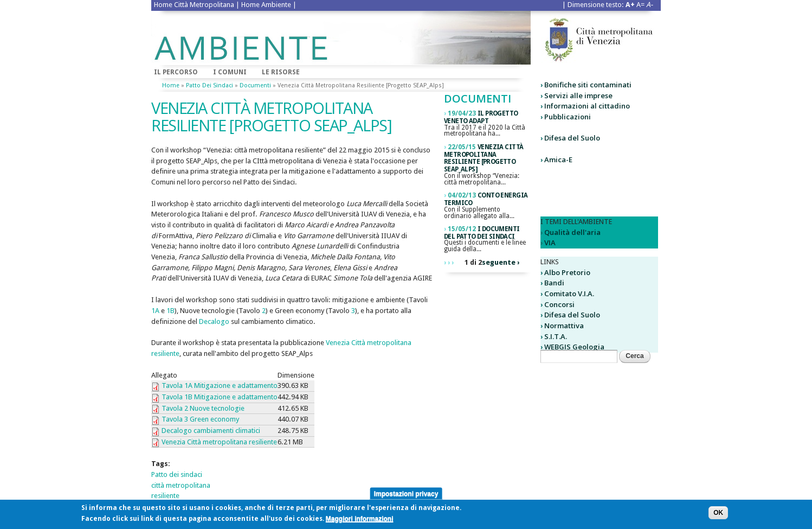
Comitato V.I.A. (569, 294)
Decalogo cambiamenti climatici (211, 431)
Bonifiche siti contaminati (588, 85)
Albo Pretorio (567, 272)
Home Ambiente (266, 5)
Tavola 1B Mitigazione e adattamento (220, 397)
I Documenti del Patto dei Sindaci (482, 233)
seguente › (501, 262)
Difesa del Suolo (572, 138)
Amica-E (558, 160)
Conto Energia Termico (486, 199)
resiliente (165, 496)
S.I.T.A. (556, 336)
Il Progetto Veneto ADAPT (481, 117)
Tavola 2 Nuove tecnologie (203, 408)
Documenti (255, 85)
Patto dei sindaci (210, 85)
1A (155, 311)
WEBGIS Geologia (574, 347)
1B (170, 311)
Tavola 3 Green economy (200, 419)
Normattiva (564, 326)
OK (718, 515)
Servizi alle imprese (578, 95)
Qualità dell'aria (572, 232)
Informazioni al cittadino (587, 106)
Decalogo (215, 321)
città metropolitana (181, 485)
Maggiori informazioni (360, 521)
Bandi (554, 283)
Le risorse (281, 72)
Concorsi (559, 304)
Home (171, 85)
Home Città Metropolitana (194, 5)
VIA (550, 243)
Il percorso (176, 72)
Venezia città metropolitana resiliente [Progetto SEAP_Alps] (484, 158)
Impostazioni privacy (406, 496)
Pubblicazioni (568, 117)
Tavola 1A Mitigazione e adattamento (220, 385)
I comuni (230, 72)
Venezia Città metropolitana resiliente (219, 442)
